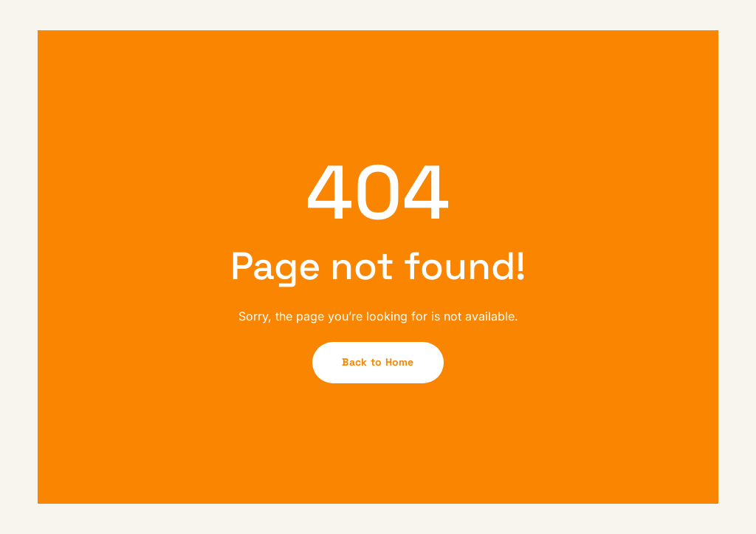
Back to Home (378, 362)
